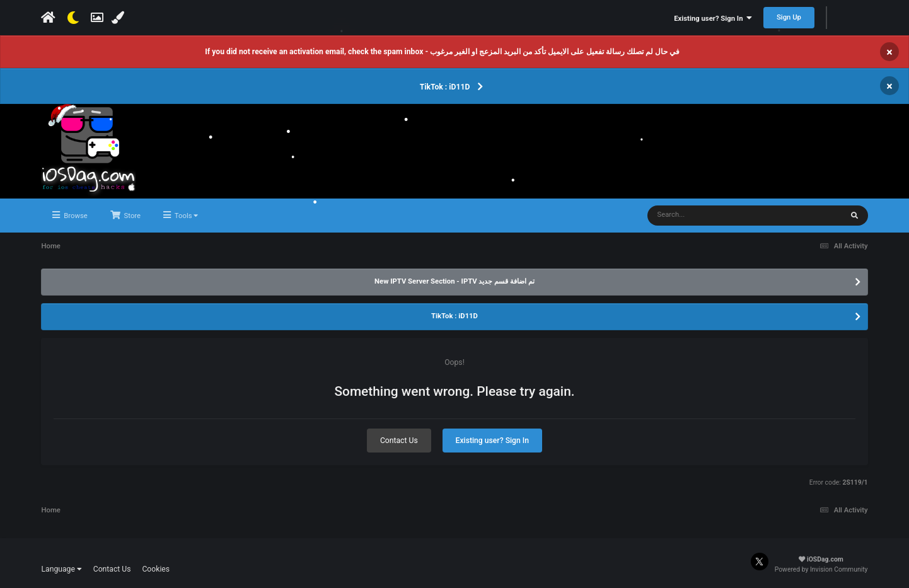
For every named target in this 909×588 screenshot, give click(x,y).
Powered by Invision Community (821, 569)
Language (61, 569)
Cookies (156, 569)
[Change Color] (119, 18)
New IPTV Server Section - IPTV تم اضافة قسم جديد (455, 281)
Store (131, 216)
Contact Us (399, 441)
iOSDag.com (821, 559)
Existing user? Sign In (713, 19)
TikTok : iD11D (445, 87)
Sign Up (789, 17)
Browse (74, 216)
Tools (185, 216)
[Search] (723, 216)
